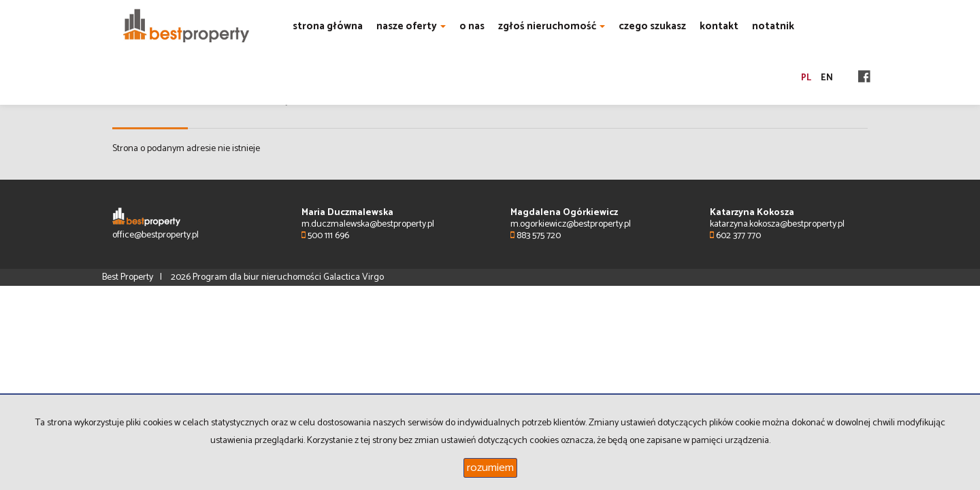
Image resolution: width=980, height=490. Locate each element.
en (827, 78)
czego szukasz (652, 26)
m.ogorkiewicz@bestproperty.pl (571, 224)
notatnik (773, 26)
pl (806, 78)
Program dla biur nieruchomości (258, 277)
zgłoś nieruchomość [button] (552, 26)
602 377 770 (735, 236)
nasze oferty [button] (411, 26)
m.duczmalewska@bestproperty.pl (368, 224)
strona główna (328, 26)
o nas (472, 26)
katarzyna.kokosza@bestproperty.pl (777, 224)
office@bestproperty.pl (156, 235)
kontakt (719, 26)
